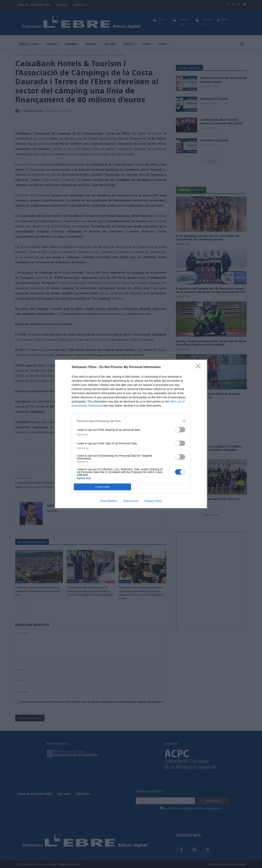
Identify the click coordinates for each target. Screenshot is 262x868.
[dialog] (131, 434)
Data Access (131, 501)
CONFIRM (102, 487)
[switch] (180, 430)
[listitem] (131, 421)
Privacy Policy (153, 501)
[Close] (199, 367)
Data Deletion (109, 501)
